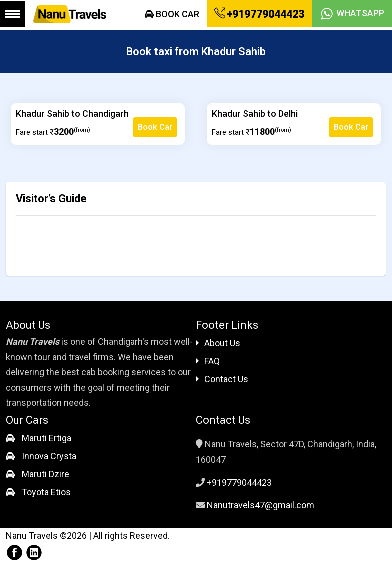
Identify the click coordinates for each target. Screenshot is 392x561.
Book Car (172, 14)
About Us (218, 343)
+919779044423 (259, 14)
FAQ (208, 361)
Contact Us (222, 379)
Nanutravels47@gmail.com (261, 505)
